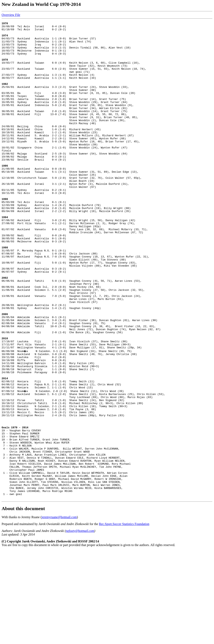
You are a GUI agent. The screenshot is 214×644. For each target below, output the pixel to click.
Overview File (11, 15)
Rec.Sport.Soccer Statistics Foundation (124, 618)
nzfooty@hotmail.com (80, 625)
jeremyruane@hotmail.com (59, 611)
